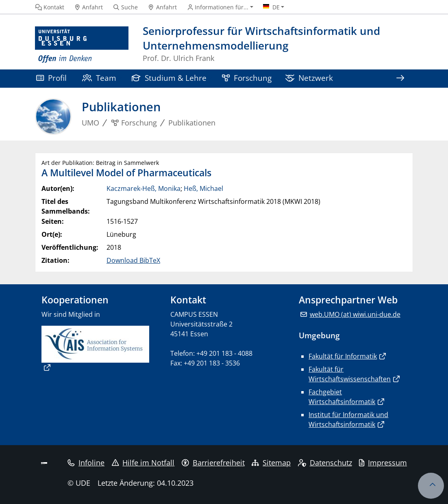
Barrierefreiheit (213, 463)
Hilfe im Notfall (143, 463)
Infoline (86, 463)
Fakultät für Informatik (343, 356)
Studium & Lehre (169, 78)
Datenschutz (325, 463)
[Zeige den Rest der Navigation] (400, 79)
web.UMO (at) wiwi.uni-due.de (355, 314)
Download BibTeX (133, 260)
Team (99, 78)
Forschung (247, 78)
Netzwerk (309, 78)
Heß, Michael (203, 188)
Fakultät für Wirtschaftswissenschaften (350, 374)
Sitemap (271, 463)
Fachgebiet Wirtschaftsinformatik (342, 397)
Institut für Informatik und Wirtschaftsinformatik (348, 420)
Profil (51, 78)
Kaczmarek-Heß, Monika (144, 188)
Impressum (383, 463)
